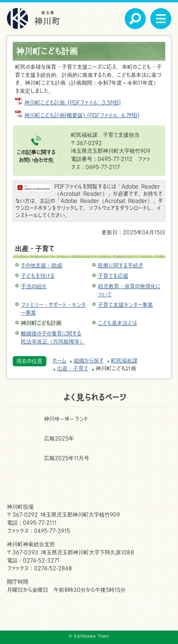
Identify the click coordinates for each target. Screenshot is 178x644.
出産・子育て (35, 248)
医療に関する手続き (120, 265)
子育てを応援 (113, 276)
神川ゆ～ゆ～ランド (66, 419)
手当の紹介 (34, 286)
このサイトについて (33, 606)
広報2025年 (59, 438)
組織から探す (89, 360)
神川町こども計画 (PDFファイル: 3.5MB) (72, 102)
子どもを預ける (38, 276)
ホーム (59, 360)
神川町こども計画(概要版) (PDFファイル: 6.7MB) (82, 115)
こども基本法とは (117, 323)
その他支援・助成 (41, 265)
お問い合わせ (145, 606)
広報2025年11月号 (67, 458)
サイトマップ (89, 606)
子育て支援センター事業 (125, 305)
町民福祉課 (124, 360)
